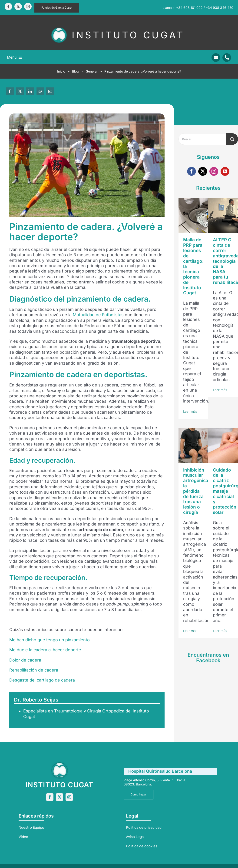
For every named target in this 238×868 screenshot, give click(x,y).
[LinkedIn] (30, 91)
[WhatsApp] (40, 91)
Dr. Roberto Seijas (36, 700)
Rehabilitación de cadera (34, 670)
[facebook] (8, 7)
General (92, 71)
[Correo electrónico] (50, 91)
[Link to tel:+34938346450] (227, 58)
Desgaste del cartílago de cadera (42, 680)
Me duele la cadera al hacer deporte (45, 650)
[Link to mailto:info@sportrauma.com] (216, 58)
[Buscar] (232, 139)
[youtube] (225, 171)
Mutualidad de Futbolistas (98, 315)
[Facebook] (10, 91)
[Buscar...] (202, 139)
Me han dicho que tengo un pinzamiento (50, 640)
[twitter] (18, 7)
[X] (20, 91)
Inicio (61, 71)
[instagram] (28, 7)
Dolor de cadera (25, 660)
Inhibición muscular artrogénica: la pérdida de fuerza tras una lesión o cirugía (196, 491)
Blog (75, 71)
